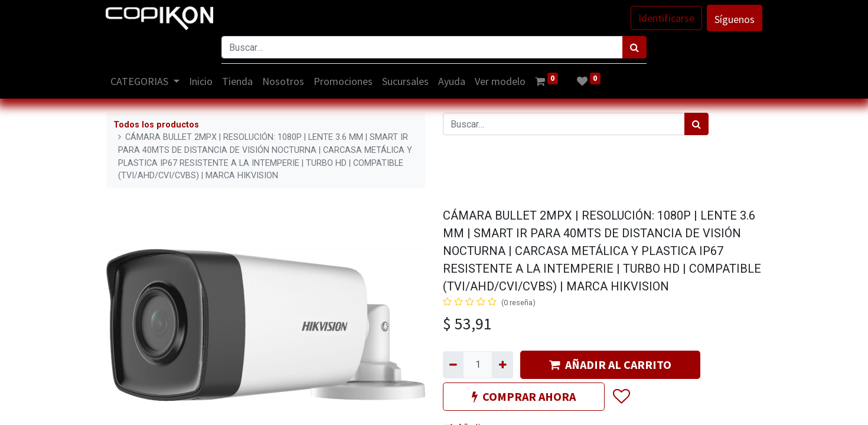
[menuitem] (201, 81)
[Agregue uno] (502, 365)
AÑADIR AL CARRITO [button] (610, 364)
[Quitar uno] (453, 365)
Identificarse (666, 18)
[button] (621, 397)
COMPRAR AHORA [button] (524, 396)
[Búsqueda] (634, 47)
